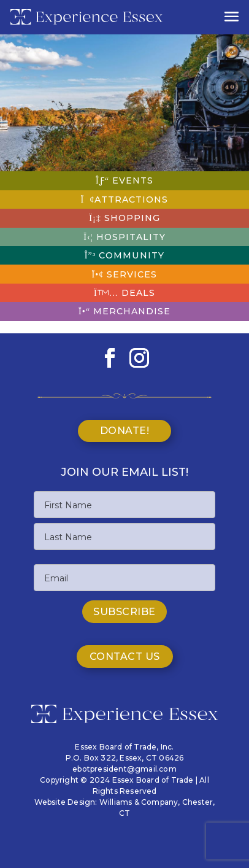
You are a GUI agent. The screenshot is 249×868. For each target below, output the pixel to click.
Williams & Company (139, 802)
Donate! (125, 431)
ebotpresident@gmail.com (124, 769)
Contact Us (125, 657)
